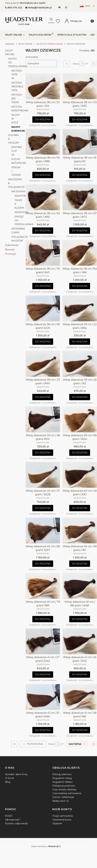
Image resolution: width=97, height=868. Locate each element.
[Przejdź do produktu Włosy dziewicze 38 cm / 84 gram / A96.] (80, 253)
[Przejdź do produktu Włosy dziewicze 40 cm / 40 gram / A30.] (80, 475)
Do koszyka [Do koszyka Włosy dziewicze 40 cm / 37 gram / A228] (43, 508)
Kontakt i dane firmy (16, 774)
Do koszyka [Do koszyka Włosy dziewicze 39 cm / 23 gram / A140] (43, 397)
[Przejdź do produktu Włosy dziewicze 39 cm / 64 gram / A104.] (80, 419)
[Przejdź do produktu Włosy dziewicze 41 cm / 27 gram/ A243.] (43, 641)
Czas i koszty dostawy (64, 790)
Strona (76, 64)
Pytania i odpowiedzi (16, 823)
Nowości (10, 250)
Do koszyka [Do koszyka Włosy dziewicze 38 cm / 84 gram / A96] (80, 286)
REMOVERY (21, 212)
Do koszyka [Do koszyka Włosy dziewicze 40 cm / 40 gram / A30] (80, 508)
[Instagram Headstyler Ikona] (66, 7)
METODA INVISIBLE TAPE (17, 87)
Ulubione (57, 823)
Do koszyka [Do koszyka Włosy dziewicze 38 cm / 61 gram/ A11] (80, 175)
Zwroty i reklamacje (63, 797)
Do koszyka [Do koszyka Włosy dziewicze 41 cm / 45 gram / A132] (80, 675)
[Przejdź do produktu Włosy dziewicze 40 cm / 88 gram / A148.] (80, 586)
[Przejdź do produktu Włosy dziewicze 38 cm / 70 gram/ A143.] (43, 253)
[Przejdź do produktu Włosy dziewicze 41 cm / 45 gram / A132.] (80, 641)
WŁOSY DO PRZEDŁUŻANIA (50, 44)
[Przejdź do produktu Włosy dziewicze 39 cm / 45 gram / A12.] (80, 364)
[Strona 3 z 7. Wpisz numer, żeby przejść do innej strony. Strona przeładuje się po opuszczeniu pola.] (82, 64)
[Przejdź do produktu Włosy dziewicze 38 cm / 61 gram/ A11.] (80, 142)
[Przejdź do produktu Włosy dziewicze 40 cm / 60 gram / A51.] (80, 530)
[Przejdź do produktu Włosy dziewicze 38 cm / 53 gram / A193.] (80, 86)
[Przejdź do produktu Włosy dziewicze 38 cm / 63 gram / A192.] (43, 197)
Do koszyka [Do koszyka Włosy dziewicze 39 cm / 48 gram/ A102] (43, 453)
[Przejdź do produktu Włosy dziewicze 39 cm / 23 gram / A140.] (43, 364)
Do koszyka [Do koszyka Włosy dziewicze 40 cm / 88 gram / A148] (80, 619)
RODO (9, 816)
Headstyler (10, 44)
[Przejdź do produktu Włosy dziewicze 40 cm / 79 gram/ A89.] (43, 586)
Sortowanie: (32, 57)
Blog (8, 782)
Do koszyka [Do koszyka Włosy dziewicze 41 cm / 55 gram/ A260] (43, 730)
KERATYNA (21, 196)
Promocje (10, 254)
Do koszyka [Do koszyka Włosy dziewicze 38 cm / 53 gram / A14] (43, 120)
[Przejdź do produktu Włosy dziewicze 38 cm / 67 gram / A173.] (80, 197)
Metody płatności (62, 774)
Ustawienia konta (62, 820)
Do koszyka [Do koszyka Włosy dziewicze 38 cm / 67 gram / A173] (80, 231)
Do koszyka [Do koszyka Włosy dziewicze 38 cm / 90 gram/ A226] (43, 342)
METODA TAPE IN (17, 75)
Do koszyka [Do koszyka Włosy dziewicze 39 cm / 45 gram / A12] (80, 397)
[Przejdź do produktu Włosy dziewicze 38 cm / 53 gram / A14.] (43, 86)
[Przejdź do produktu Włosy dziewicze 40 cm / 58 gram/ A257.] (43, 530)
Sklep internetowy (45, 846)
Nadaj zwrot (59, 801)
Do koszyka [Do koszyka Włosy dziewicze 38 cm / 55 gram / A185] (43, 175)
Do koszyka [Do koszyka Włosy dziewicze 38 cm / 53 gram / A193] (80, 120)
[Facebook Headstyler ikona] (59, 7)
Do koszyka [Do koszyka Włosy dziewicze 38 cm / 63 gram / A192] (43, 231)
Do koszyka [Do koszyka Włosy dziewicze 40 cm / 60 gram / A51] (80, 564)
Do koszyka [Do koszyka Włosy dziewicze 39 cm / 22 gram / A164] (80, 342)
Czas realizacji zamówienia (67, 793)
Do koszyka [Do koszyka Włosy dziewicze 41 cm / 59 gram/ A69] (80, 730)
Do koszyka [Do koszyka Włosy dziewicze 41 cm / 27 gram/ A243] (43, 675)
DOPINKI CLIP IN (17, 151)
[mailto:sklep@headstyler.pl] (39, 7)
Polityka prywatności (64, 786)
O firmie (10, 778)
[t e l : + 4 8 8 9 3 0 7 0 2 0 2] (14, 7)
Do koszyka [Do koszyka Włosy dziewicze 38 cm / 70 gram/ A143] (43, 286)
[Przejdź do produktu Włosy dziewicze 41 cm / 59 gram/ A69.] (80, 697)
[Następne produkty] (77, 744)
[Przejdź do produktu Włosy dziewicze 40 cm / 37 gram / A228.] (43, 475)
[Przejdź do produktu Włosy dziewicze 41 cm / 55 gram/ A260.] (43, 697)
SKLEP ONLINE (25, 44)
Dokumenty (12, 245)
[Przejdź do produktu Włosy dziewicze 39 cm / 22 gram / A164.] (80, 308)
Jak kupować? (13, 820)
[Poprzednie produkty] (33, 744)
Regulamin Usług (62, 778)
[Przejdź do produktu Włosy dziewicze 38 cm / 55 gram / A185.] (43, 142)
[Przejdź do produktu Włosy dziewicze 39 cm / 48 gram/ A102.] (43, 419)
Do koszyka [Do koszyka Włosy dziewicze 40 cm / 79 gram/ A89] (43, 619)
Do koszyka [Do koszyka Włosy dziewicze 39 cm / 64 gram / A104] (80, 453)
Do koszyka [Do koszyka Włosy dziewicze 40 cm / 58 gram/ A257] (43, 564)
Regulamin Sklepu (62, 782)
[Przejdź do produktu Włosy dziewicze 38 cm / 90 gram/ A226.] (43, 308)
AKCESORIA (18, 191)
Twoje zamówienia (63, 816)
